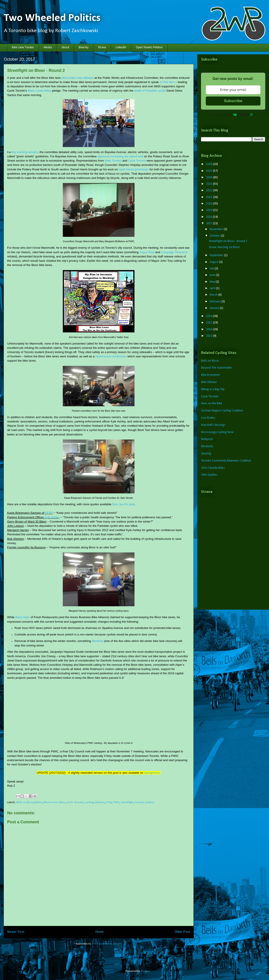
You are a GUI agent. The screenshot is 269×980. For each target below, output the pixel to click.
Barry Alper (22, 617)
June (213, 275)
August (214, 262)
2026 (209, 164)
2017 (209, 223)
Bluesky (84, 47)
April (213, 288)
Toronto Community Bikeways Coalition (226, 461)
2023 (209, 184)
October (215, 236)
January (215, 308)
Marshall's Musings (213, 425)
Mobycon (207, 439)
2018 (209, 217)
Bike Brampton (210, 375)
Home (100, 932)
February (216, 302)
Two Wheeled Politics (52, 18)
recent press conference (111, 356)
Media (48, 47)
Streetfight (127, 802)
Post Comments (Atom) (107, 944)
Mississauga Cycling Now (217, 432)
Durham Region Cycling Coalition (222, 411)
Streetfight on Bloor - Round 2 (228, 241)
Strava (102, 47)
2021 (209, 197)
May (213, 282)
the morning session (25, 152)
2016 (209, 316)
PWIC (116, 802)
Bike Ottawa (209, 382)
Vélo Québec (209, 475)
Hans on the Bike (212, 403)
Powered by (233, 114)
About (65, 47)
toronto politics (144, 802)
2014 (209, 329)
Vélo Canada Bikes (213, 468)
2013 (209, 336)
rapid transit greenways (134, 169)
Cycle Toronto (137, 161)
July (212, 269)
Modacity (207, 446)
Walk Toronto (113, 161)
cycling (89, 802)
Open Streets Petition (149, 47)
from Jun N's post (123, 504)
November (217, 229)
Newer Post (16, 932)
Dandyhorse (152, 773)
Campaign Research (174, 252)
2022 (209, 190)
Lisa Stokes (208, 418)
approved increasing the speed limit (120, 156)
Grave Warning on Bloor (225, 247)
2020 (209, 204)
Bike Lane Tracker (23, 47)
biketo (38, 802)
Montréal (97, 641)
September (217, 255)
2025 (209, 171)
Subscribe (233, 101)
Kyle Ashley (52, 517)
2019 (209, 210)
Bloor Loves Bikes (39, 91)
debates (100, 802)
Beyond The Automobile (216, 368)
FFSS (49, 513)
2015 (209, 323)
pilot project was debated (78, 78)
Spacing (206, 454)
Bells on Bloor (25, 802)
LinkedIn (121, 47)
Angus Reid (147, 252)
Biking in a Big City (213, 389)
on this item (167, 82)
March (214, 295)
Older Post (182, 932)
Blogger (145, 971)
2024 (209, 177)
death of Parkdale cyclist (150, 91)
